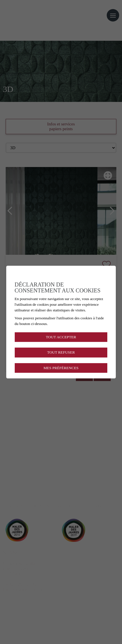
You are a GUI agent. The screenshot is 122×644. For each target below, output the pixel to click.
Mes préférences (61, 368)
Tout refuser (61, 352)
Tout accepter (61, 337)
